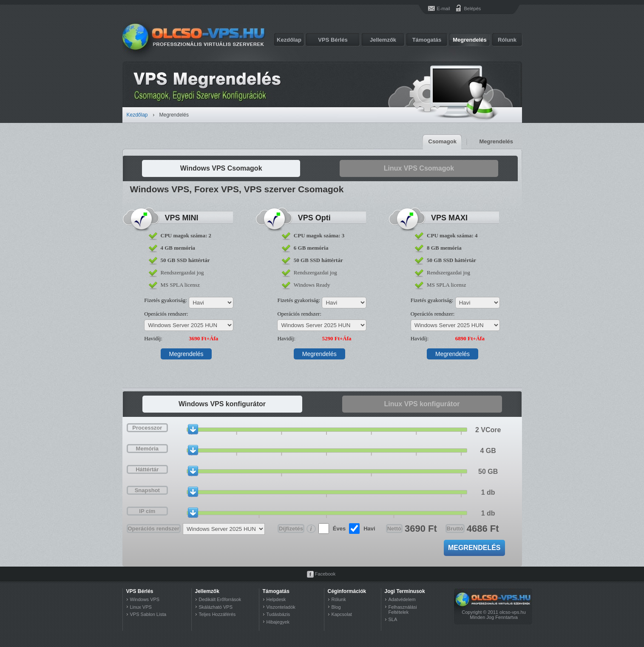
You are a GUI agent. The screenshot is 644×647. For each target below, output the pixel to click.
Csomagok (443, 141)
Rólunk (507, 40)
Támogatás (427, 40)
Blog (336, 607)
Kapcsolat (342, 614)
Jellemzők (383, 40)
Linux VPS (141, 607)
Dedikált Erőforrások (220, 599)
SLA (393, 619)
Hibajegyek (278, 622)
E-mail (444, 9)
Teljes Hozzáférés (217, 614)
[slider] (193, 429)
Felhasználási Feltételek (403, 610)
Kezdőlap (289, 40)
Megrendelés (470, 40)
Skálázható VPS (216, 607)
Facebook (325, 574)
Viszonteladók (281, 607)
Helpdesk (276, 599)
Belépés (467, 9)
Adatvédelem (402, 599)
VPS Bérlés (333, 40)
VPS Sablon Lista (148, 614)
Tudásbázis (278, 614)
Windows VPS (145, 599)
